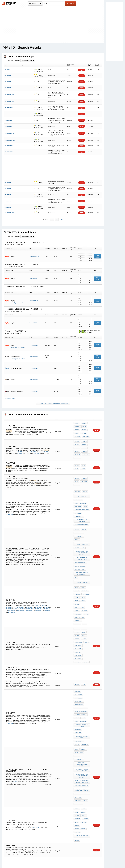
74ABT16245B (78, 605)
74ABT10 (34, 447)
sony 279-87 (78, 727)
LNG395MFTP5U (79, 521)
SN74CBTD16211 (79, 655)
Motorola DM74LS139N (81, 511)
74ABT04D (83, 431)
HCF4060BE (78, 677)
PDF (82, 70)
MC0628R (77, 668)
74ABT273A (77, 449)
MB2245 (84, 737)
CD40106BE (83, 829)
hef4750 (83, 747)
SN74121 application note (82, 680)
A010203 (85, 484)
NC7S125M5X (78, 822)
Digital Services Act (81, 861)
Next (62, 219)
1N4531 (44, 575)
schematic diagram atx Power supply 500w (82, 524)
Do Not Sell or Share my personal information (62, 861)
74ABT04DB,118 (34, 256)
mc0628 (87, 683)
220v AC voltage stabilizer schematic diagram (82, 699)
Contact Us (92, 861)
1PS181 (47, 577)
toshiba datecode (80, 753)
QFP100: (77, 600)
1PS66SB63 (12, 582)
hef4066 (77, 750)
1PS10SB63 (30, 577)
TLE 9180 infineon (80, 543)
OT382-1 (77, 602)
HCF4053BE (78, 685)
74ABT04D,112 (34, 279)
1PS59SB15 (48, 578)
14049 (76, 829)
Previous (45, 219)
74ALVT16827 (78, 615)
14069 (85, 496)
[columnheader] (13, 65)
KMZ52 (76, 590)
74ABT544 (77, 451)
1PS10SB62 (21, 577)
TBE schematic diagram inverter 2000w (82, 549)
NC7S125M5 (78, 496)
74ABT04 (77, 423)
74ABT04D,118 (34, 345)
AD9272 (15, 715)
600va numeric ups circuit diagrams (82, 537)
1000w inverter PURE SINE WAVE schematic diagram (82, 532)
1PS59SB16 (12, 580)
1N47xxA (9, 577)
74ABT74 (84, 446)
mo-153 (84, 426)
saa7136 (86, 582)
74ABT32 (77, 446)
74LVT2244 (87, 615)
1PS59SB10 (30, 578)
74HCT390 (85, 745)
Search (70, 3)
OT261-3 (77, 597)
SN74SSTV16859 (79, 657)
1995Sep (77, 429)
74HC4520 (77, 755)
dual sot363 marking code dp (82, 759)
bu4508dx (86, 588)
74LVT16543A (78, 613)
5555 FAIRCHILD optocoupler (82, 488)
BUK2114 (77, 574)
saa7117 (77, 580)
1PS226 (22, 578)
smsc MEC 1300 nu (80, 546)
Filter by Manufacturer (14, 60)
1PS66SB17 (39, 580)
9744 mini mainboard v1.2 (82, 725)
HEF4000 (36, 752)
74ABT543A (87, 610)
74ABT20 (47, 447)
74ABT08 (20, 448)
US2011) (87, 521)
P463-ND (84, 516)
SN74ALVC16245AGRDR (81, 663)
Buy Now (98, 256)
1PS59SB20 (21, 580)
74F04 (83, 640)
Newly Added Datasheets (31, 861)
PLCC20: (77, 594)
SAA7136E (84, 580)
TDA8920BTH (78, 588)
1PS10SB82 (39, 577)
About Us (99, 861)
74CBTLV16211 (78, 652)
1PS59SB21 (30, 580)
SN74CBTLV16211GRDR (81, 660)
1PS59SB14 (39, 578)
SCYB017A (10, 504)
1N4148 (37, 575)
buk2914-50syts (79, 585)
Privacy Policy (43, 861)
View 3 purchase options (18, 347)
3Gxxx (76, 747)
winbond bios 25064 (80, 541)
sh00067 (77, 477)
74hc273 (83, 742)
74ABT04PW (85, 434)
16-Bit (76, 740)
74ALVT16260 (78, 610)
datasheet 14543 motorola (82, 508)
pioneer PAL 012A (80, 528)
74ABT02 (36, 448)
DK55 (76, 553)
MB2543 (82, 740)
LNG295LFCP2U (79, 518)
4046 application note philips (82, 674)
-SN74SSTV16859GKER (81, 665)
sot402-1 (77, 426)
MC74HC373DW (79, 683)
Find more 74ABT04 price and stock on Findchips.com (53, 404)
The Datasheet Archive (9, 3)
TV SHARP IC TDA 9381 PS (81, 718)
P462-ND (77, 516)
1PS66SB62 (48, 580)
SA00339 (84, 423)
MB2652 (77, 742)
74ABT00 (21, 447)
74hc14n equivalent (80, 494)
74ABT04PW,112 (34, 301)
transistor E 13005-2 (81, 730)
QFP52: (83, 597)
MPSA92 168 (78, 582)
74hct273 (77, 745)
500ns (83, 459)
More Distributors (10, 399)
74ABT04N (77, 434)
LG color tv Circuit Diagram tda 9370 (82, 704)
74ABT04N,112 (34, 323)
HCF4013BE (78, 502)
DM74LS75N (78, 811)
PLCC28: (84, 594)
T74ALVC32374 (78, 649)
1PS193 (15, 578)
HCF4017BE (86, 677)
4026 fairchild (79, 504)
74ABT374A (86, 449)
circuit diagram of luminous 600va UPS (82, 556)
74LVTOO (86, 605)
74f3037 (77, 762)
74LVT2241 (77, 618)
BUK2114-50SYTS (79, 577)
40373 (83, 668)
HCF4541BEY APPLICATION (82, 499)
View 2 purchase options (18, 303)
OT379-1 (83, 600)
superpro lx (78, 733)
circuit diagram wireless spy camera (82, 721)
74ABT (76, 431)
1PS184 (9, 578)
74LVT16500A (78, 608)
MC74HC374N (78, 491)
